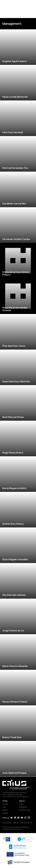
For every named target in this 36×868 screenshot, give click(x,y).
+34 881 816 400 (11, 797)
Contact (5, 804)
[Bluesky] (12, 818)
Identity (5, 810)
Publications (23, 807)
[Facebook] (18, 818)
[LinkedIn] (15, 818)
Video (21, 804)
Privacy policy (7, 823)
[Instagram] (25, 818)
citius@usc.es (24, 797)
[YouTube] (22, 818)
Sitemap (16, 823)
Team (4, 807)
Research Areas (25, 810)
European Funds (26, 823)
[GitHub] (29, 818)
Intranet (5, 813)
